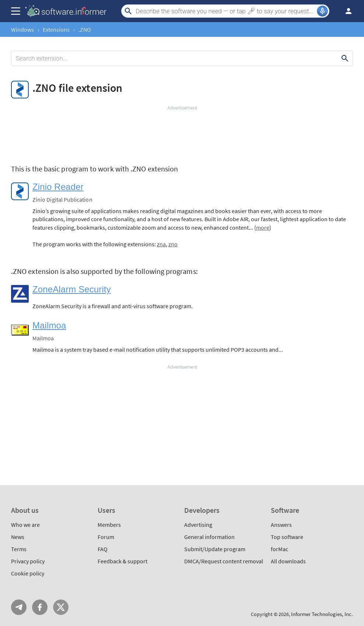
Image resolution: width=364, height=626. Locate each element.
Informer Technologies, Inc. (322, 614)
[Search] (225, 11)
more (263, 227)
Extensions (56, 29)
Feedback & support (122, 561)
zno (173, 244)
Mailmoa (49, 325)
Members (109, 525)
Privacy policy (28, 561)
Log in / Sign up (345, 11)
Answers (281, 525)
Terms (19, 549)
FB (40, 607)
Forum (106, 537)
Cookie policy (28, 573)
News (18, 537)
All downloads (288, 561)
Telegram (19, 607)
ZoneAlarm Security (72, 289)
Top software (287, 537)
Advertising (198, 525)
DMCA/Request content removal (224, 561)
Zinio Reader (58, 187)
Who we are (25, 525)
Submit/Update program (215, 549)
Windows (22, 29)
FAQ (103, 549)
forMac (279, 549)
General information (209, 537)
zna (161, 244)
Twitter (61, 607)
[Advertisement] (182, 133)
